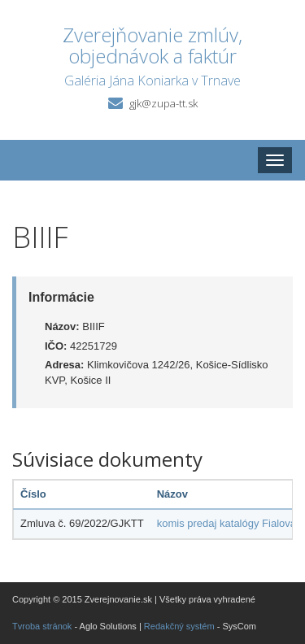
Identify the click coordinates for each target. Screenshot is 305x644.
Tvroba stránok (42, 626)
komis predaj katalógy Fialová (227, 523)
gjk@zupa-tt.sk (163, 103)
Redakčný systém (179, 626)
